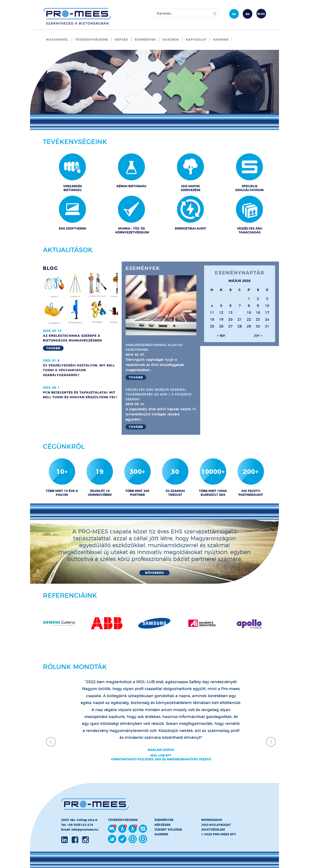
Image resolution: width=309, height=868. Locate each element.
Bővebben (154, 573)
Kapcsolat (196, 40)
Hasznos (171, 40)
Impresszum (212, 820)
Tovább (53, 348)
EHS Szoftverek (73, 228)
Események (145, 40)
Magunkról (57, 40)
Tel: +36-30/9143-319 (77, 825)
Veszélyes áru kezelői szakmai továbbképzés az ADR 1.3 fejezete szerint (159, 394)
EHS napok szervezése (191, 188)
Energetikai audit (191, 228)
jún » (258, 335)
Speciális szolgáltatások (249, 188)
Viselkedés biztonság (73, 188)
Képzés (121, 40)
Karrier (221, 40)
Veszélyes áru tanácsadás (250, 230)
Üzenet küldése (168, 830)
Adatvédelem (213, 830)
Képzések (163, 825)
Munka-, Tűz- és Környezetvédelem (132, 230)
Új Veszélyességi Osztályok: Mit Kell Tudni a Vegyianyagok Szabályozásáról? (79, 370)
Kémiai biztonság (131, 186)
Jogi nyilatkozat (216, 825)
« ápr (221, 335)
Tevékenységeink (92, 40)
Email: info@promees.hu (80, 830)
